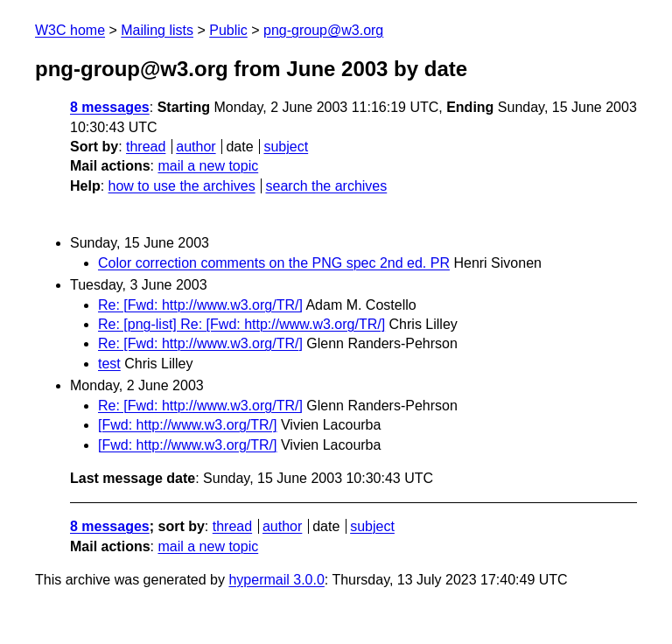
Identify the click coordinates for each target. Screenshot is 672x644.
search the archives (327, 186)
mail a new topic (208, 166)
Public (228, 30)
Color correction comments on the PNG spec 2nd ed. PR (274, 263)
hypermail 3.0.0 (276, 580)
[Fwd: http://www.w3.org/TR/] (188, 425)
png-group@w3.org (323, 30)
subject (286, 147)
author (196, 147)
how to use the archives (182, 186)
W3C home (70, 30)
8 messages (110, 107)
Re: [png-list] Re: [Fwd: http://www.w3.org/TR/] (241, 324)
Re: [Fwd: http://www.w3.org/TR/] (200, 305)
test (109, 364)
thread (146, 147)
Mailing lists (157, 30)
